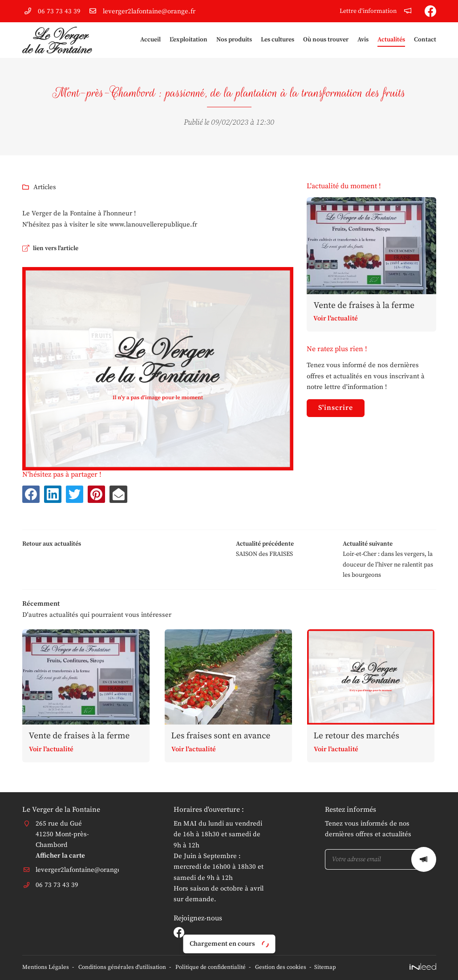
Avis (363, 40)
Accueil (150, 40)
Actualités (391, 40)
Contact (425, 40)
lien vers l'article (59, 249)
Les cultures (278, 40)
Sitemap (339, 968)
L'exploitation (188, 40)
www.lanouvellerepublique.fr (153, 225)
